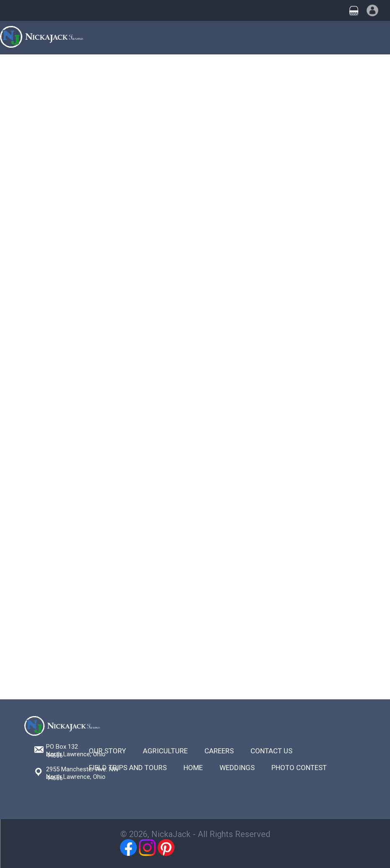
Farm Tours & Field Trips (67, 68)
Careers (219, 751)
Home (13, 68)
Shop (294, 68)
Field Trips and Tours (128, 768)
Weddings (237, 768)
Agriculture (259, 68)
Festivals (217, 68)
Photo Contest (299, 768)
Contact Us (364, 68)
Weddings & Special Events (153, 68)
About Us (324, 68)
